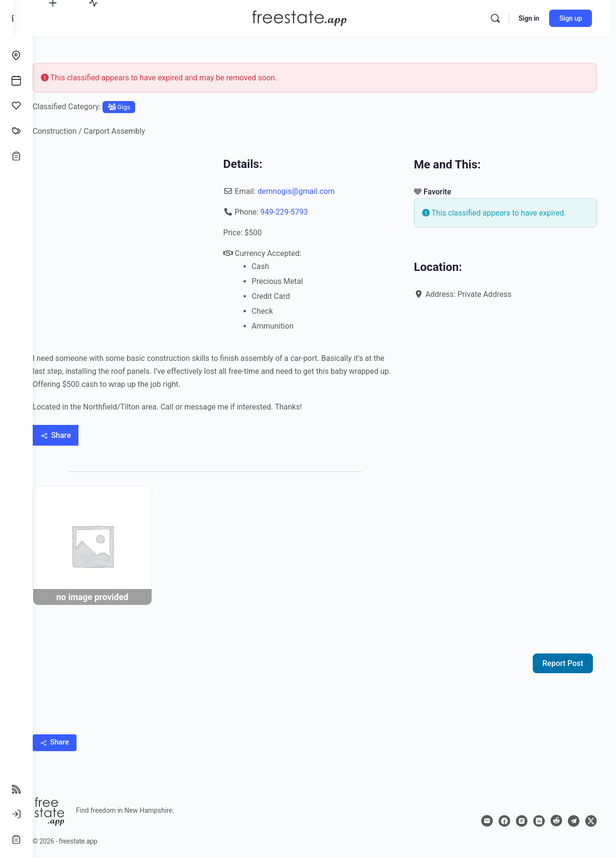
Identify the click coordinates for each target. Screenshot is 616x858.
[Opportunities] (16, 156)
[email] (487, 817)
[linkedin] (539, 817)
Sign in (533, 18)
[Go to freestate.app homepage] (310, 17)
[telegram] (574, 817)
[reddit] (556, 817)
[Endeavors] (16, 56)
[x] (591, 817)
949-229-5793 (297, 212)
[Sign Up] (16, 839)
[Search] (500, 18)
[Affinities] (16, 106)
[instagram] (522, 817)
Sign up (575, 18)
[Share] (75, 435)
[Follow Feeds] (16, 789)
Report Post (563, 659)
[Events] (16, 81)
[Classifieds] (16, 131)
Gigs (138, 107)
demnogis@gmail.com (309, 191)
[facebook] (504, 817)
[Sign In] (16, 814)
